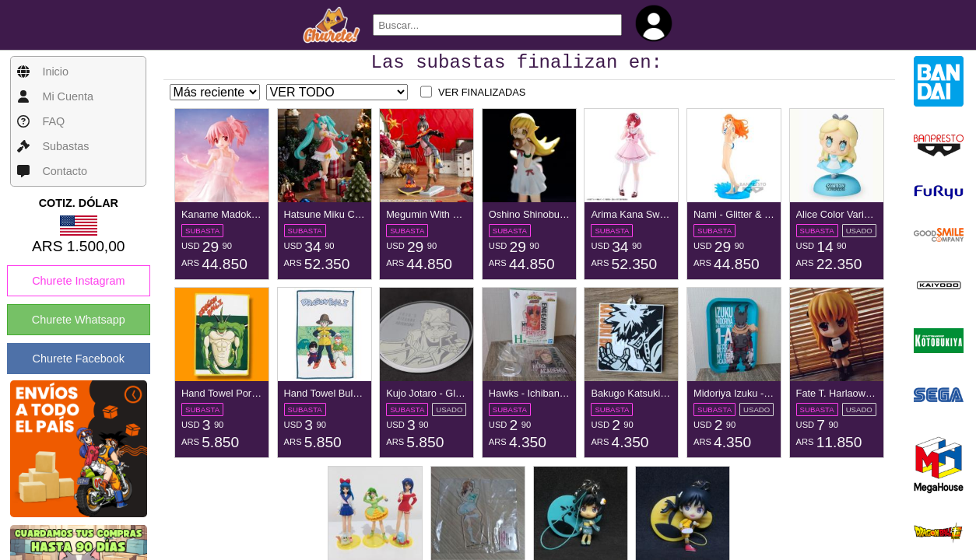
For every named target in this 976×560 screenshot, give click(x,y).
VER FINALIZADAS (482, 97)
